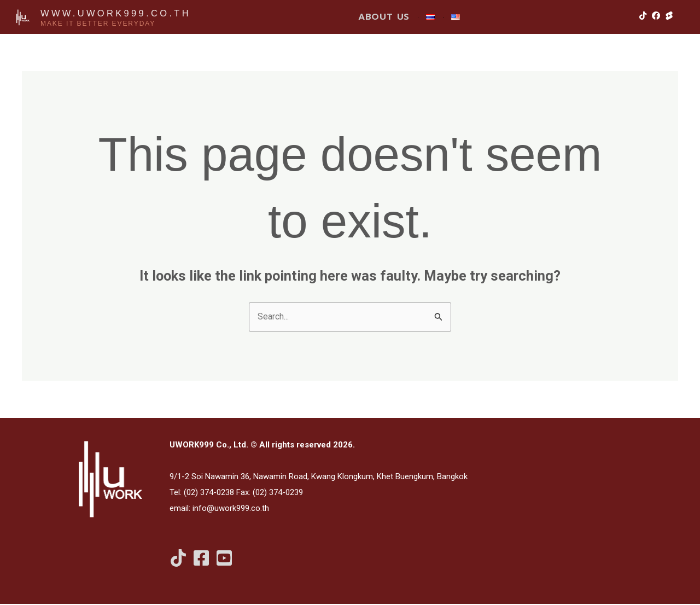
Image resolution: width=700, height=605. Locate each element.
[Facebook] (201, 559)
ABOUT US (384, 17)
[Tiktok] (178, 559)
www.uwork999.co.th (122, 13)
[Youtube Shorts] (224, 559)
